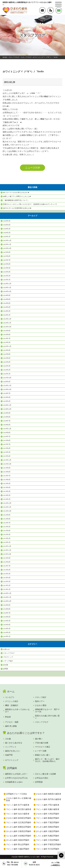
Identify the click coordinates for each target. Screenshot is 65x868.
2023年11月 (7, 323)
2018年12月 (7, 405)
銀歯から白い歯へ (43, 755)
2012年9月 (7, 515)
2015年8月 (7, 440)
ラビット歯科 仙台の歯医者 (18, 814)
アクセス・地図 (12, 722)
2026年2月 (7, 233)
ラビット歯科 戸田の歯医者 (48, 805)
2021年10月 (7, 378)
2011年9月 (7, 558)
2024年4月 (7, 307)
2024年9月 (7, 295)
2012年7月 (7, 523)
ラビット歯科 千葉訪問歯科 (48, 822)
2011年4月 (7, 578)
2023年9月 (7, 331)
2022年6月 (7, 358)
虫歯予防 (9, 755)
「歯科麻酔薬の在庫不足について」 (16, 200)
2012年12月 (7, 503)
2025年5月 (7, 268)
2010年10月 (7, 601)
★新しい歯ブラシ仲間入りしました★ (17, 196)
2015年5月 (7, 452)
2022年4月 (7, 362)
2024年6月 (7, 303)
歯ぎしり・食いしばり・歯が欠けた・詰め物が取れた (47, 760)
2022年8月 (7, 354)
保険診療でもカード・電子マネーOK (47, 711)
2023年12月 (7, 319)
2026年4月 (7, 225)
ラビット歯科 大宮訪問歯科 (48, 840)
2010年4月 (7, 625)
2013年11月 (7, 460)
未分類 (6, 665)
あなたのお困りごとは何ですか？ (26, 733)
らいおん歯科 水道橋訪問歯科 (19, 836)
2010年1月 (7, 636)
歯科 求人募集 (11, 726)
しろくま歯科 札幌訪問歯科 (48, 836)
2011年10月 (7, 554)
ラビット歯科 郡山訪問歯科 (18, 844)
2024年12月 (7, 284)
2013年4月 (7, 487)
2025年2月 (7, 276)
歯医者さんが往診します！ (16, 774)
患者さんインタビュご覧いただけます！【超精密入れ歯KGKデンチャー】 (30, 204)
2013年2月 (7, 495)
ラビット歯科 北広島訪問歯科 (19, 822)
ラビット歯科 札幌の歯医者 (48, 809)
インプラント (11, 747)
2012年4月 (7, 531)
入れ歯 (8, 739)
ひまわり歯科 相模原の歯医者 (49, 794)
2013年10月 (7, 464)
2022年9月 (7, 350)
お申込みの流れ (42, 778)
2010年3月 (7, 629)
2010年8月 (7, 609)
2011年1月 (7, 589)
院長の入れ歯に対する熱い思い (47, 717)
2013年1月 (7, 499)
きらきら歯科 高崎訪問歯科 (48, 827)
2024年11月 (7, 287)
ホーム (11, 691)
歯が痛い (39, 739)
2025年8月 (7, 256)
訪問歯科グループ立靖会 (17, 794)
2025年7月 (7, 260)
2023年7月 (7, 338)
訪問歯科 (12, 768)
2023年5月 (7, 342)
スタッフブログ (14, 57)
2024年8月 (7, 299)
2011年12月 (7, 546)
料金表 (8, 717)
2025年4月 (7, 272)
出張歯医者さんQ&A (14, 782)
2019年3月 (7, 401)
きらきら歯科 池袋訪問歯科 (18, 840)
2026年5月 (7, 221)
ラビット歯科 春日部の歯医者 (19, 809)
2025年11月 (7, 244)
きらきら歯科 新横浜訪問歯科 (19, 827)
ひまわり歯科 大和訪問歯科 (48, 814)
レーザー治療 (41, 751)
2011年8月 (7, 562)
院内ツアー (40, 701)
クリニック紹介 (12, 701)
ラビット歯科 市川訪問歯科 (48, 849)
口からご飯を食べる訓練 (45, 774)
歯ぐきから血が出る (14, 743)
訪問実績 (39, 782)
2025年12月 (7, 240)
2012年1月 (7, 542)
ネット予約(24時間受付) (55, 864)
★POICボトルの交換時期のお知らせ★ (17, 208)
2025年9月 (7, 252)
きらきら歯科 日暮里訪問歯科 (19, 831)
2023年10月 (7, 327)
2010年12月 (7, 593)
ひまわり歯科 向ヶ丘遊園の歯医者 (19, 799)
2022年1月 (7, 374)
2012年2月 (7, 538)
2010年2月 (7, 632)
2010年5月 (7, 621)
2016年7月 (7, 436)
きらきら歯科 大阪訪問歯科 (48, 831)
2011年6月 (7, 570)
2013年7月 (7, 476)
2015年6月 (7, 448)
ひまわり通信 (41, 705)
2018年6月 (7, 425)
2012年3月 (7, 534)
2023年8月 (7, 335)
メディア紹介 (8, 661)
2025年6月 (7, 264)
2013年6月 (7, 480)
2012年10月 (7, 511)
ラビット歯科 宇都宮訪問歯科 (49, 844)
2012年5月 (7, 527)
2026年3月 (7, 229)
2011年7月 (7, 566)
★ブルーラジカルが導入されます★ (16, 192)
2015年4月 (7, 456)
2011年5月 (7, 574)
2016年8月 (7, 433)
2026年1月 (7, 237)
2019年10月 (7, 389)
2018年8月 (7, 417)
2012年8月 (7, 519)
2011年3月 (7, 582)
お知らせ (6, 649)
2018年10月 (7, 409)
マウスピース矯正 (43, 747)
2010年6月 (7, 617)
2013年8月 (7, 472)
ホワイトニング (12, 760)
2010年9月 (7, 605)
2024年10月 (7, 291)
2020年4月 (7, 382)
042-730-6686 (13, 864)
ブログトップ (8, 657)
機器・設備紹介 (12, 705)
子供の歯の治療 (42, 743)
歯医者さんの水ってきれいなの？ (17, 711)
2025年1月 (7, 280)
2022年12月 (7, 346)
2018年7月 (7, 421)
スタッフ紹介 (41, 697)
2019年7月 (7, 393)
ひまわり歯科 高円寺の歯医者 (49, 799)
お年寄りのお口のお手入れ (16, 778)
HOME (5, 57)
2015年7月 (7, 444)
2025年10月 (7, 248)
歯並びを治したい (13, 751)
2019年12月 (7, 386)
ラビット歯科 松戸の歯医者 (18, 805)
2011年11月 (7, 550)
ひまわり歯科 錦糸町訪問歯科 (19, 818)
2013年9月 (7, 468)
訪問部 (6, 669)
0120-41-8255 (34, 864)
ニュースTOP (32, 168)
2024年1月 (7, 315)
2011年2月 (7, 585)
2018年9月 (7, 413)
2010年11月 (7, 597)
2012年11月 (7, 507)
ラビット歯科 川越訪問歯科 (18, 849)
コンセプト (10, 697)
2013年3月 (7, 491)
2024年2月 (7, 311)
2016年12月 (7, 429)
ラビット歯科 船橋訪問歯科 (48, 818)
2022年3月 (7, 366)
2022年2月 (7, 370)
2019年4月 (7, 397)
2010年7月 (7, 613)
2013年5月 (7, 484)
